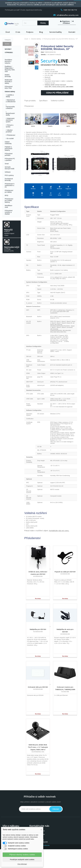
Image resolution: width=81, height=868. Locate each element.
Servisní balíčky (56, 32)
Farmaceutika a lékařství (10, 107)
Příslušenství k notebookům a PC (10, 185)
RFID (6, 195)
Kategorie (8, 40)
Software (8, 172)
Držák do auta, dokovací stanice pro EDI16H (38, 573)
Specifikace (43, 101)
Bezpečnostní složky (10, 114)
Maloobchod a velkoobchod (11, 101)
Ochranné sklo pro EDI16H (38, 687)
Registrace (65, 21)
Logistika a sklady (10, 96)
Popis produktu (30, 101)
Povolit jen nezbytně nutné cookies (22, 859)
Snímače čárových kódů (9, 168)
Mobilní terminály (8, 76)
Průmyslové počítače (9, 154)
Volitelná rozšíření (57, 101)
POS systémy (9, 175)
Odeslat (56, 809)
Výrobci (7, 44)
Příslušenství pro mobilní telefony (9, 201)
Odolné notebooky (8, 143)
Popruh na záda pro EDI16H (65, 572)
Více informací (22, 864)
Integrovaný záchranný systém (10, 120)
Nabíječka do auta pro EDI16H (65, 630)
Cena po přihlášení (57, 93)
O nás (18, 32)
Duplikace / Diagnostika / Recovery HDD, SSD (10, 69)
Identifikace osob (8, 206)
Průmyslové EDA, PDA (9, 87)
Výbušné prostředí (9, 131)
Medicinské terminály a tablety (8, 81)
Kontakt (72, 32)
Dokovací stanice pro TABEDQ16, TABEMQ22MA (65, 688)
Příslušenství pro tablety (9, 191)
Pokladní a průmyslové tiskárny (9, 149)
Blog (41, 32)
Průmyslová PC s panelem (10, 159)
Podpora (30, 32)
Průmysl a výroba (10, 126)
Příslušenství (11, 135)
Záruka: (43, 55)
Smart (7, 164)
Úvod (8, 32)
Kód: (43, 52)
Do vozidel (10, 138)
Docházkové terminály (9, 180)
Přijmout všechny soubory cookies (22, 855)
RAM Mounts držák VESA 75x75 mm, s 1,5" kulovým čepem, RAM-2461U (38, 747)
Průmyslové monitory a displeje (9, 212)
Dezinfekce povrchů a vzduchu (8, 61)
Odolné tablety (10, 92)
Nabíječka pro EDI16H (38, 629)
